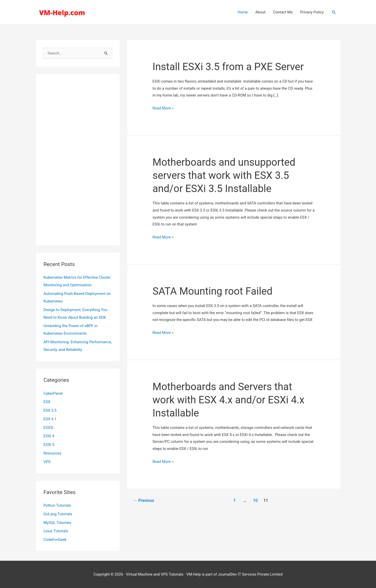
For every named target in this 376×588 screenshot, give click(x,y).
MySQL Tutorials (57, 523)
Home (243, 12)
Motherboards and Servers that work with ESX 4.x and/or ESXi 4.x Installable (229, 400)
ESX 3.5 (50, 410)
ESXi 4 (49, 436)
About (260, 12)
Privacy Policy (312, 12)
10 (255, 500)
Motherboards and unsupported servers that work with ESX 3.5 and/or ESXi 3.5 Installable (224, 175)
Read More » (163, 108)
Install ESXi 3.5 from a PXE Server (228, 67)
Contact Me (283, 12)
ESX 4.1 (50, 419)
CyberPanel (53, 393)
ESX (47, 402)
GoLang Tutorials (58, 514)
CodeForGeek (55, 540)
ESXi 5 (49, 445)
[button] (334, 12)
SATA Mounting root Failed (213, 291)
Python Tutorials (57, 505)
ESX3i (49, 428)
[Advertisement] (78, 160)
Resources (52, 453)
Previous (144, 500)
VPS (47, 462)
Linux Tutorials (56, 531)
